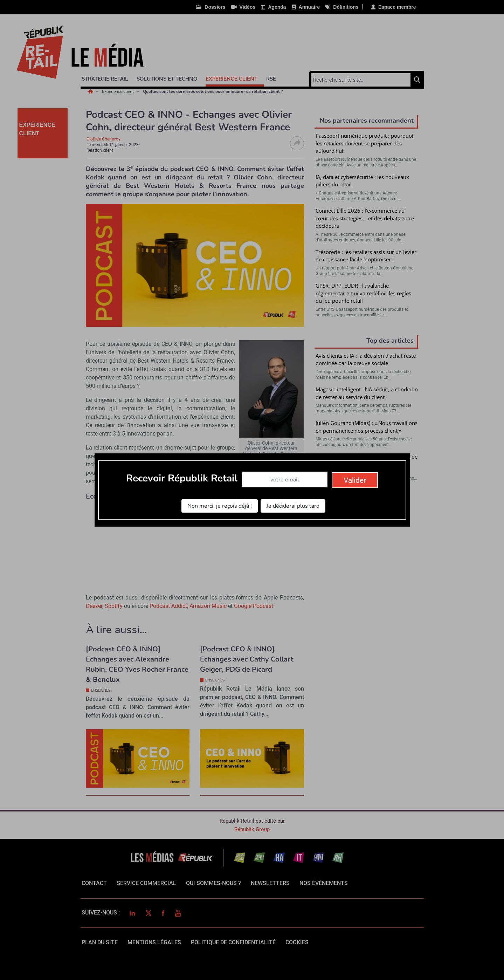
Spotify (114, 606)
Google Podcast (254, 606)
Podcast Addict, (170, 606)
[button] (108, 78)
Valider (366, 564)
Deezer (94, 606)
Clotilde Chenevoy (103, 139)
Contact (94, 883)
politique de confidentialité (233, 942)
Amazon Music (208, 606)
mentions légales (154, 942)
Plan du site (100, 942)
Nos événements (324, 883)
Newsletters (270, 883)
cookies (297, 942)
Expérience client (118, 91)
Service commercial (146, 883)
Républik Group (252, 829)
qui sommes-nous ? (213, 883)
